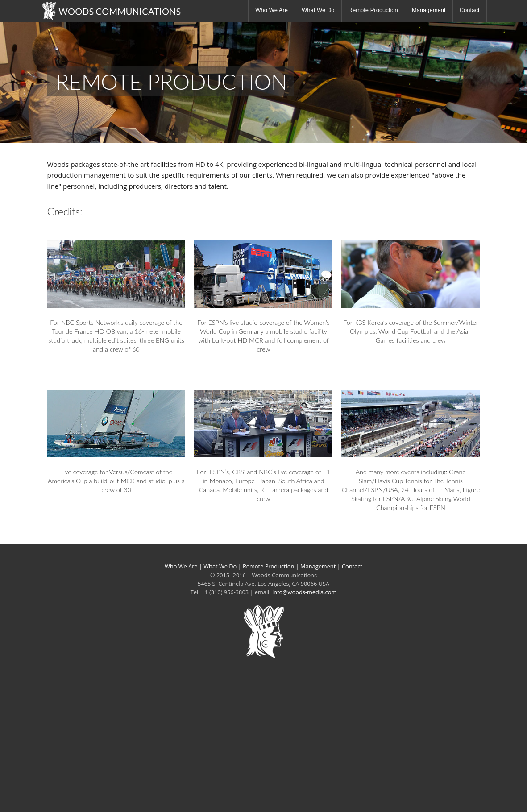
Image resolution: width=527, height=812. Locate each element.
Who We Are (272, 10)
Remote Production (373, 10)
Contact (470, 10)
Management (429, 10)
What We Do (318, 10)
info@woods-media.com (304, 592)
